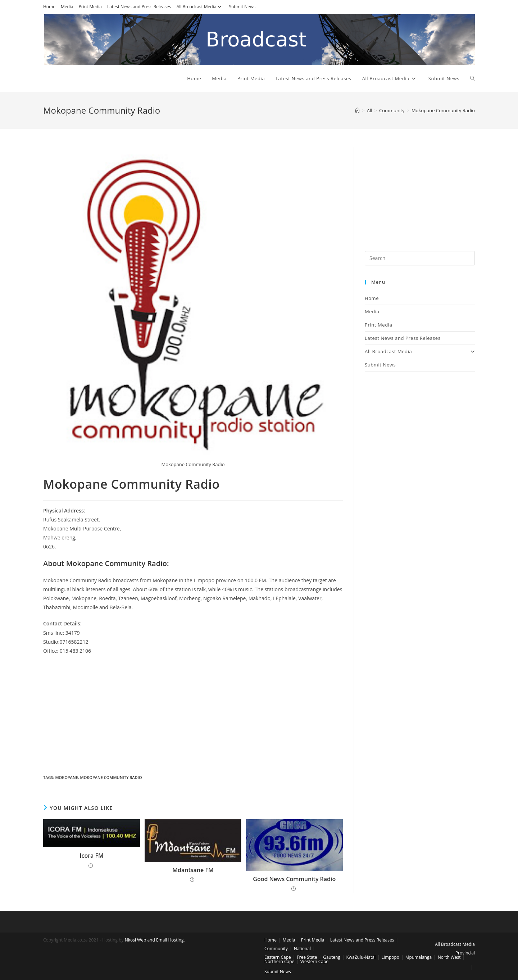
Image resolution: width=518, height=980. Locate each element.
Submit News (242, 7)
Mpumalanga (419, 957)
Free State (307, 957)
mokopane (66, 777)
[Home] (357, 110)
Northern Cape (279, 961)
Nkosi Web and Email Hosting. (155, 940)
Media (67, 7)
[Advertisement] (193, 713)
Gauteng (332, 957)
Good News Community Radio (294, 879)
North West (449, 957)
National (302, 949)
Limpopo (391, 957)
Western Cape (314, 961)
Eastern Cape (278, 957)
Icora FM (92, 856)
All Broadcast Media (200, 7)
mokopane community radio (111, 777)
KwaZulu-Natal (361, 957)
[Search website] (472, 78)
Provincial (465, 953)
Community (276, 949)
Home (49, 7)
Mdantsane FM (193, 870)
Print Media (90, 7)
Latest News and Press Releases (139, 7)
